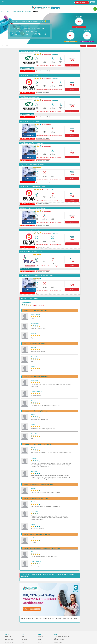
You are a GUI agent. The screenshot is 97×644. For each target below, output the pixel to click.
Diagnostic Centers (59, 639)
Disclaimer (24, 639)
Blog (23, 642)
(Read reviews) (55, 54)
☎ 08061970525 (82, 2)
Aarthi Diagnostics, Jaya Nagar (30, 97)
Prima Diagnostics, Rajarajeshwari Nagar (33, 186)
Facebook (40, 637)
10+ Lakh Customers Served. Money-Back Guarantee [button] (29, 21)
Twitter (40, 639)
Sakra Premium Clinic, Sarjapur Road (31, 252)
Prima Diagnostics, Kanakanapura (31, 230)
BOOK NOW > (72, 65)
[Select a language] (93, 3)
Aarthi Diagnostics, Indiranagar (30, 51)
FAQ (23, 637)
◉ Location (83, 46)
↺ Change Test (91, 46)
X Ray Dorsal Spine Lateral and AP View (21, 12)
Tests (8, 12)
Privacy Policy (9, 642)
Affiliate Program (58, 642)
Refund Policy (9, 639)
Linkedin (40, 642)
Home (3, 12)
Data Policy (8, 637)
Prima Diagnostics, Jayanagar (29, 75)
